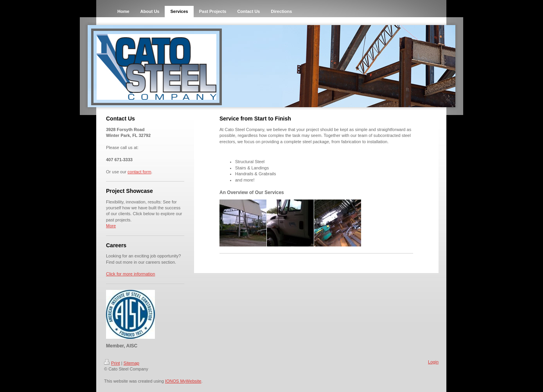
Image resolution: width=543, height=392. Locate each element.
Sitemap (131, 363)
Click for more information (130, 274)
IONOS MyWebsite (183, 381)
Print (112, 363)
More (111, 226)
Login (433, 362)
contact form (139, 172)
